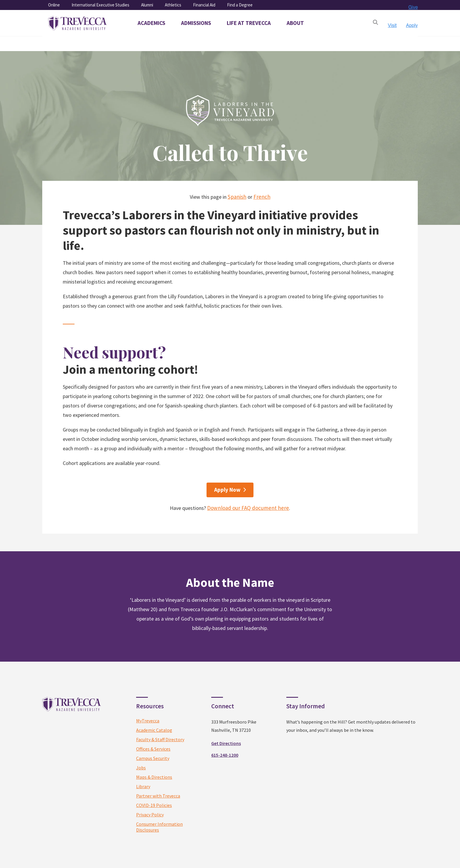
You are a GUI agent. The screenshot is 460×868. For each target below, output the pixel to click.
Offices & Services (153, 749)
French (262, 197)
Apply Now (227, 490)
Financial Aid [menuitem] (204, 5)
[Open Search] (376, 23)
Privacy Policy (150, 815)
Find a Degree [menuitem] (240, 5)
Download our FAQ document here (248, 508)
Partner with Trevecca (158, 796)
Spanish (237, 197)
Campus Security (153, 758)
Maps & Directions (154, 777)
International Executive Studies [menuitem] (100, 5)
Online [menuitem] (54, 5)
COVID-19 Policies (154, 805)
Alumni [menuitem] (147, 5)
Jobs (141, 768)
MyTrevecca (148, 721)
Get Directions (226, 743)
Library (143, 786)
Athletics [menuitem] (173, 5)
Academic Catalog (154, 730)
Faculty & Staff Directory (160, 739)
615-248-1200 (225, 755)
